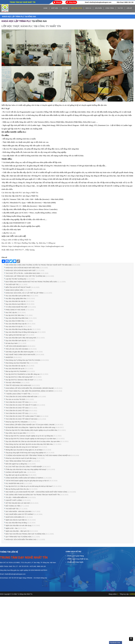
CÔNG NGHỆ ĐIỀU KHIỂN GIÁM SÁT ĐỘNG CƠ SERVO (24, 478)
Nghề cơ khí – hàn (12, 528)
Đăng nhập (71, 2)
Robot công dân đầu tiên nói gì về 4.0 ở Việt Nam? (22, 447)
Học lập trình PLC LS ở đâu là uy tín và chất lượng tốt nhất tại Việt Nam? (29, 486)
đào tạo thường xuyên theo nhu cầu (17, 489)
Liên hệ (129, 8)
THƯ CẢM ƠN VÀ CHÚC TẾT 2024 (17, 402)
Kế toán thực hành (12, 343)
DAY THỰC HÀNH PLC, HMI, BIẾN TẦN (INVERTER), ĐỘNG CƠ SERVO (30, 391)
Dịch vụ (88, 8)
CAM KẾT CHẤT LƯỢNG (14, 500)
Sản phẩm (98, 8)
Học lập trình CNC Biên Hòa (15, 315)
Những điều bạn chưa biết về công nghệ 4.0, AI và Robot (24, 450)
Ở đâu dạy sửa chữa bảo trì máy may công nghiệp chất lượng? (26, 469)
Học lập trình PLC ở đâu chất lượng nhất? (19, 377)
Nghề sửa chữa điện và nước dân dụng (18, 525)
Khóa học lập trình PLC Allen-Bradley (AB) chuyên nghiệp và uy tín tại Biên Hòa (31, 430)
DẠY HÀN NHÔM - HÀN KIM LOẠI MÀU (19, 511)
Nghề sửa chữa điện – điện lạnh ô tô (17, 531)
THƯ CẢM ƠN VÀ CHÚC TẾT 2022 (17, 411)
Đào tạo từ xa (77, 8)
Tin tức (120, 8)
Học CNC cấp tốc (11, 313)
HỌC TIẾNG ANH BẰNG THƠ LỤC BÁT (18, 461)
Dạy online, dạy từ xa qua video (16, 433)
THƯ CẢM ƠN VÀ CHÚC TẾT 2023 (17, 408)
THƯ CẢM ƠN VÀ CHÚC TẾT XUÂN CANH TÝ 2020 (23, 416)
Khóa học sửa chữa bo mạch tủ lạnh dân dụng (21, 458)
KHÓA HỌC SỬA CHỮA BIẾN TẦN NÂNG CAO (21, 539)
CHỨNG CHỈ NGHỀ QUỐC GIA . (16, 472)
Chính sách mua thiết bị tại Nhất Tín (77, 559)
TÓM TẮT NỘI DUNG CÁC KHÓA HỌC (18, 385)
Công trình (110, 8)
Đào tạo (65, 8)
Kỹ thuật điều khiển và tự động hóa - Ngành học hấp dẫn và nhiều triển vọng (30, 427)
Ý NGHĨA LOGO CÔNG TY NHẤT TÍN (18, 394)
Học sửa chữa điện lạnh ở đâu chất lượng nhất (21, 338)
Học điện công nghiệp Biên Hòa (16, 298)
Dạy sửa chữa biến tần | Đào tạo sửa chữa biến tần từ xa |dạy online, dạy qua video (33, 441)
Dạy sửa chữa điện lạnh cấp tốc (16, 341)
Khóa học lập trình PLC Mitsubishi (17, 422)
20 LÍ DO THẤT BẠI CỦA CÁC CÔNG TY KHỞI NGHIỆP (24, 467)
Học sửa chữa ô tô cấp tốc (14, 327)
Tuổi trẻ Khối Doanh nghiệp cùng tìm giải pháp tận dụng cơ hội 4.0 (27, 481)
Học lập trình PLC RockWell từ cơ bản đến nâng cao (23, 374)
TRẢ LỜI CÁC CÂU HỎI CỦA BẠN (17, 349)
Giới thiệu (55, 8)
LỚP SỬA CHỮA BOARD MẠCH (16, 346)
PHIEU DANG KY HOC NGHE (15, 310)
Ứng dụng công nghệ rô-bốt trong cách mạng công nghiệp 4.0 (26, 453)
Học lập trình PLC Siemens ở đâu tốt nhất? (20, 380)
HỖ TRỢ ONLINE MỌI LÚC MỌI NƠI (18, 503)
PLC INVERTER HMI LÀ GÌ (14, 483)
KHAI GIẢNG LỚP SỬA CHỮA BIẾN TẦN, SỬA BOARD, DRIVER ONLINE (30, 388)
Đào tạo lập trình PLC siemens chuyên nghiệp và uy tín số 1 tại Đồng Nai (29, 436)
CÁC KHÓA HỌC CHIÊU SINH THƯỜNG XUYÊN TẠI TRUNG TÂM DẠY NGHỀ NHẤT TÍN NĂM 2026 (39, 265)
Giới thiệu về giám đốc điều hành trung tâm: (20, 352)
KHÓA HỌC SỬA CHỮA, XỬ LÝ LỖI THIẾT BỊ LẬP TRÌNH (25, 293)
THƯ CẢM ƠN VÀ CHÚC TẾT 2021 (17, 413)
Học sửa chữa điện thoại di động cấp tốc (19, 329)
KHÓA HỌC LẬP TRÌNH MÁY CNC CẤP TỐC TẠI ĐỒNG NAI (26, 276)
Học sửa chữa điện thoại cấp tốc (16, 324)
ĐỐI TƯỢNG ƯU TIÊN (13, 506)
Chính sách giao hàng (75, 556)
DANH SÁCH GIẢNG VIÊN (14, 290)
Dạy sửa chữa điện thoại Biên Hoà (17, 318)
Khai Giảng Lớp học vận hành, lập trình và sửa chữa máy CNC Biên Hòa (29, 444)
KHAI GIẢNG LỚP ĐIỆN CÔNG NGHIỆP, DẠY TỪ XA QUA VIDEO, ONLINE (30, 425)
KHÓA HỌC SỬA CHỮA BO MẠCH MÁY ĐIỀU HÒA (22, 268)
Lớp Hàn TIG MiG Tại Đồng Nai (16, 279)
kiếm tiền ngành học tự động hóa (16, 464)
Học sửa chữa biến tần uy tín (15, 369)
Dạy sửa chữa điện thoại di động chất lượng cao (21, 332)
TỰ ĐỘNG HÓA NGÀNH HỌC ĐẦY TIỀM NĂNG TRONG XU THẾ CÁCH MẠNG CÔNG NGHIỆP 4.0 (38, 455)
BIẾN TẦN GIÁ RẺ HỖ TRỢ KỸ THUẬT (18, 287)
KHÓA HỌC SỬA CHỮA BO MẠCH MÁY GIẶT (21, 270)
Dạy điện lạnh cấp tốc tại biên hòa (17, 475)
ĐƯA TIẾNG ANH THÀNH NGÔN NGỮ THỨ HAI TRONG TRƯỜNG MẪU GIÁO (31, 282)
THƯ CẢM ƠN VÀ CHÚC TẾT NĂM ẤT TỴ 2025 (21, 405)
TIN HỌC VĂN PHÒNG (13, 383)
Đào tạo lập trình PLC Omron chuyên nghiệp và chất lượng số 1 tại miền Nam (31, 439)
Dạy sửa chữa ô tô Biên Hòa (15, 321)
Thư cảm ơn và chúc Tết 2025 (15, 399)
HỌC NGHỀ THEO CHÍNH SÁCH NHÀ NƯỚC (21, 355)
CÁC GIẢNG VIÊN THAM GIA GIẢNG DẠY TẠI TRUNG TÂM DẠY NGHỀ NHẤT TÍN (33, 495)
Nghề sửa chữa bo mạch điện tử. (16, 520)
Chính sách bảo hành (75, 562)
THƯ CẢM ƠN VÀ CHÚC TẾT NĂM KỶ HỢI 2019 (21, 419)
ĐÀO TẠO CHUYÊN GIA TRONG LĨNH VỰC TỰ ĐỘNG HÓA (25, 534)
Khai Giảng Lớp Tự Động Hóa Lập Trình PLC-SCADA (23, 360)
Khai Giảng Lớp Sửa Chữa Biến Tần (18, 363)
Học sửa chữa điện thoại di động (16, 523)
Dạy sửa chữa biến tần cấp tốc (16, 301)
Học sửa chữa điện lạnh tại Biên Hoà (18, 296)
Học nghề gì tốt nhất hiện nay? (16, 335)
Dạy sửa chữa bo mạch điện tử (16, 304)
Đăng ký (58, 2)
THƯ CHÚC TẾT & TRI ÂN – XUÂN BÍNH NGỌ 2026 (23, 273)
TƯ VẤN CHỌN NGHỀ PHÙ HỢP (16, 307)
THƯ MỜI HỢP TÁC (12, 284)
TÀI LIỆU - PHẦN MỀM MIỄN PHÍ (16, 497)
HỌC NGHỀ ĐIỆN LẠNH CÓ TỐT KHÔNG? (20, 514)
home (45, 8)
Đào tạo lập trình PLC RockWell (16, 371)
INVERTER (9, 357)
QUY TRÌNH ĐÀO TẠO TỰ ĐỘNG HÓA (18, 537)
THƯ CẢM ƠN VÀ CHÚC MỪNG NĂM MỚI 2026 (21, 397)
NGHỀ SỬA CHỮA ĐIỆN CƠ (15, 517)
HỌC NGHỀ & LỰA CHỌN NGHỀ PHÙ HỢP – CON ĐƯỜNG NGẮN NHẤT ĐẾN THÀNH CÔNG (36, 492)
